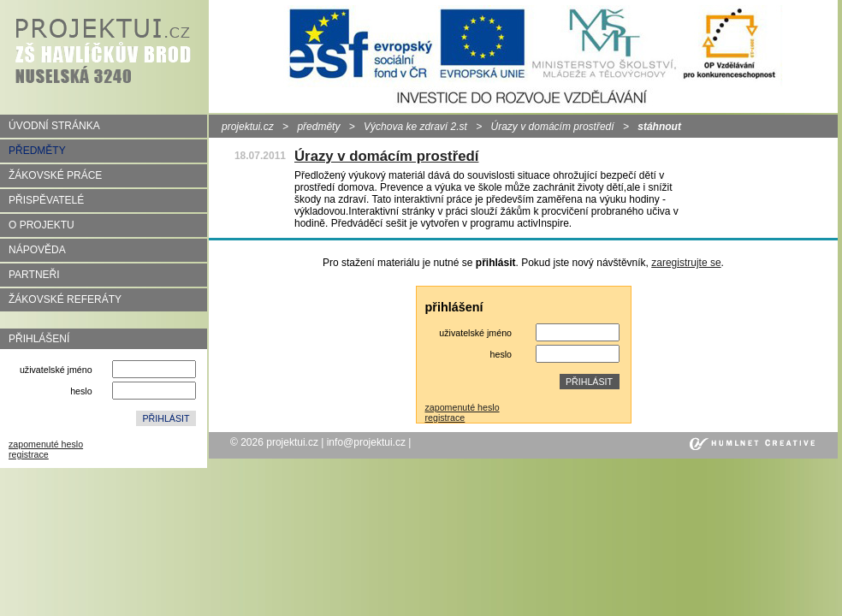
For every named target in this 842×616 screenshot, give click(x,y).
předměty (318, 127)
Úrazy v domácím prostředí (553, 127)
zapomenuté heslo (46, 444)
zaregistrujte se (686, 263)
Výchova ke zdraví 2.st (415, 127)
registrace (29, 454)
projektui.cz (248, 127)
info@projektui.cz (366, 442)
